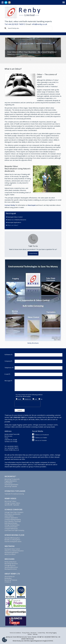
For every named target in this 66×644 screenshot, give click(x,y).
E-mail (7, 374)
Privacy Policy (26, 633)
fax (41, 399)
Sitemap (35, 634)
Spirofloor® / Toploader (12, 505)
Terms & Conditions (15, 633)
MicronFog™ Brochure (11, 564)
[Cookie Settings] (5, 640)
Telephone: (9, 368)
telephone (27, 399)
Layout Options (9, 516)
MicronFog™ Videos (10, 501)
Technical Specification (11, 485)
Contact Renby (10, 205)
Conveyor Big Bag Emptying (13, 519)
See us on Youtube (39, 440)
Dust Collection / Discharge (13, 521)
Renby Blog (8, 578)
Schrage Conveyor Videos (12, 503)
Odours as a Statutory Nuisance (17, 220)
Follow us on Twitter (40, 438)
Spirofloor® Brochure (11, 567)
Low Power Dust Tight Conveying (14, 530)
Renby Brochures (33, 343)
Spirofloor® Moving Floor (12, 538)
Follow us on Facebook (40, 435)
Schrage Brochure (10, 565)
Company (8, 361)
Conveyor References (11, 529)
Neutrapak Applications (14, 222)
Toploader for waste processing (14, 494)
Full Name (8, 355)
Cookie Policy (41, 633)
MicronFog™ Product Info (12, 479)
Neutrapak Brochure (11, 569)
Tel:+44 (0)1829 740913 (15, 24)
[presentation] (27, 404)
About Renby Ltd (10, 576)
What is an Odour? (13, 225)
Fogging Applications (11, 481)
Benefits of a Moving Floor (12, 540)
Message (8, 381)
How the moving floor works (13, 541)
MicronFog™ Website (11, 580)
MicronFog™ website (11, 486)
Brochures (34, 633)
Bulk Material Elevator (11, 523)
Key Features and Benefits (13, 514)
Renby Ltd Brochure (11, 562)
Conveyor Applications (11, 518)
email (18, 399)
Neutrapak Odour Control (15, 217)
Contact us (8, 582)
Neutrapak (32, 205)
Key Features (9, 483)
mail (35, 399)
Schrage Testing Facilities (12, 525)
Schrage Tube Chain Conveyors (14, 512)
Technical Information (11, 527)
